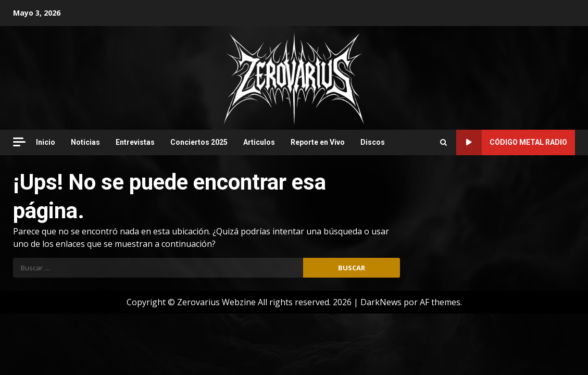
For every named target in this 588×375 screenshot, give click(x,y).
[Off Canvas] (19, 142)
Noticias (85, 142)
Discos (373, 142)
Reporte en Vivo (318, 142)
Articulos (259, 142)
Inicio (46, 142)
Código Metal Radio (512, 142)
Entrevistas (135, 142)
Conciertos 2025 (199, 142)
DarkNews (381, 302)
